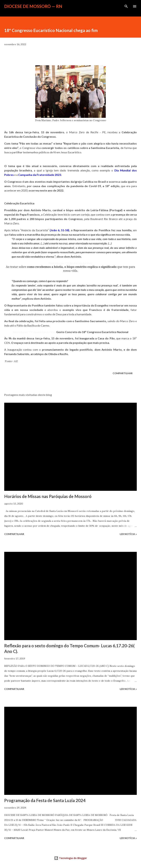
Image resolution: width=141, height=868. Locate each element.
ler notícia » (128, 534)
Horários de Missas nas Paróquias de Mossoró (48, 496)
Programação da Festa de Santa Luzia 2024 (45, 800)
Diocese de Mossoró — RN (33, 6)
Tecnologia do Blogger (70, 858)
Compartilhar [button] (123, 373)
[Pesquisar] (126, 6)
